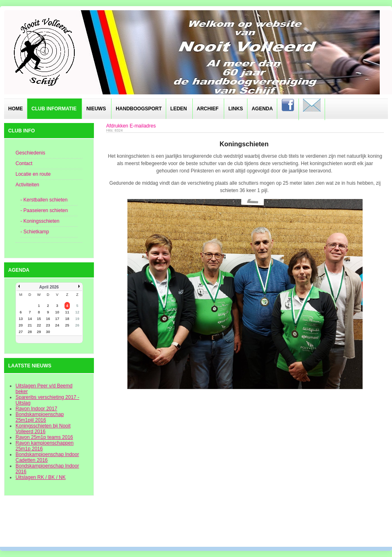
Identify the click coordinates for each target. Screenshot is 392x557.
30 (48, 332)
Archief (208, 109)
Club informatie (54, 109)
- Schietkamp (35, 232)
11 (67, 312)
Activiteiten (27, 185)
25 (67, 325)
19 (77, 319)
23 (48, 325)
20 (21, 325)
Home (16, 109)
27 (21, 332)
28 (30, 332)
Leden (179, 109)
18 (67, 319)
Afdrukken (117, 126)
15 (39, 319)
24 (57, 325)
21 (30, 325)
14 (30, 319)
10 (57, 312)
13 (21, 319)
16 (48, 319)
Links (236, 109)
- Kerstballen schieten (44, 200)
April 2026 (49, 287)
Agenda (262, 109)
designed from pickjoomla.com (196, 525)
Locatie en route (33, 174)
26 (77, 325)
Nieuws (96, 109)
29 (39, 332)
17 (57, 319)
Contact (24, 163)
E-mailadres (143, 126)
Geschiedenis (30, 153)
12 (77, 312)
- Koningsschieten (40, 221)
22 (39, 325)
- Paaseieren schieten (44, 210)
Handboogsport (139, 109)
